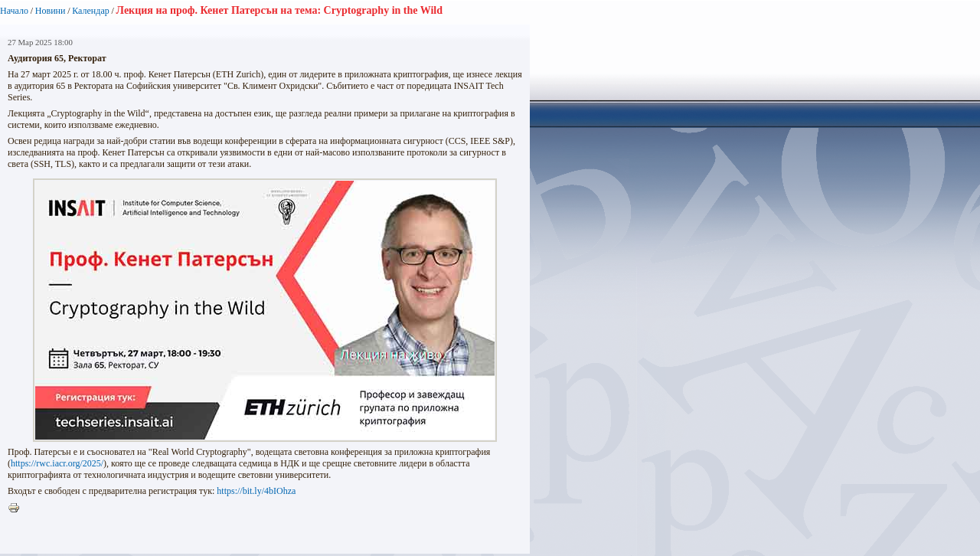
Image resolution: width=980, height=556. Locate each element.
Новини (51, 11)
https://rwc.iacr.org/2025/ (57, 463)
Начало (14, 11)
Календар (90, 11)
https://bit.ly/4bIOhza (256, 491)
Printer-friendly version (18, 509)
